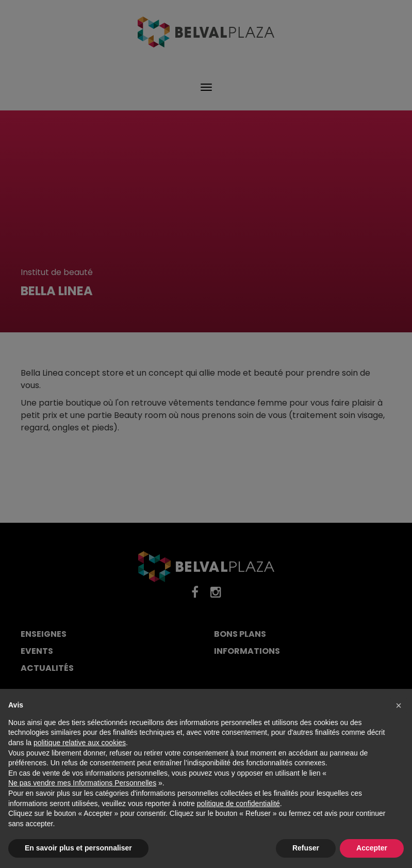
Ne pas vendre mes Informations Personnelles (82, 783)
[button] (399, 705)
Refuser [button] (306, 848)
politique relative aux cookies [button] (80, 743)
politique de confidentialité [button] (238, 803)
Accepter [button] (372, 848)
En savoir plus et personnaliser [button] (78, 848)
